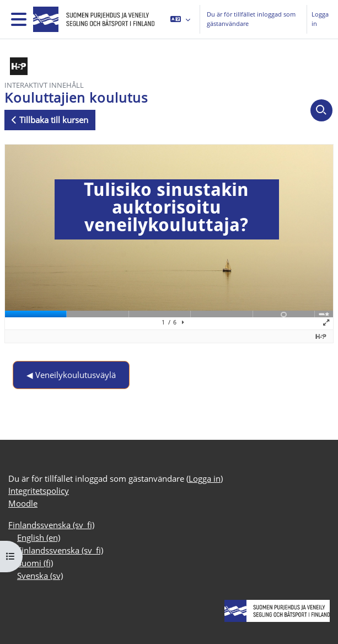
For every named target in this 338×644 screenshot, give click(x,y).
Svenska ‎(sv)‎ (40, 576)
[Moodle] (92, 19)
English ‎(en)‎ (39, 537)
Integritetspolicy (39, 491)
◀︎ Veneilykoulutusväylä (71, 375)
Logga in (320, 19)
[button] (180, 19)
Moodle (23, 503)
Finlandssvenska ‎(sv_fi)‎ (51, 525)
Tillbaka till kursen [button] (50, 120)
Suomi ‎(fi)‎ (35, 563)
